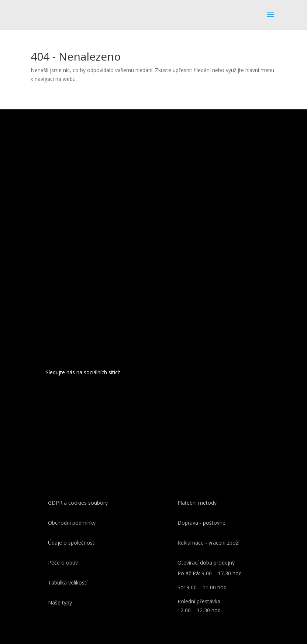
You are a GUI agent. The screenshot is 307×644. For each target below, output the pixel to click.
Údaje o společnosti (72, 543)
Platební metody (197, 503)
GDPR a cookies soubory (78, 503)
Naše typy (60, 602)
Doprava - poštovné (201, 523)
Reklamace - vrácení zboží (208, 543)
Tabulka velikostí (68, 582)
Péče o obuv (63, 563)
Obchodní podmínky (72, 523)
